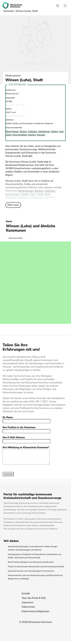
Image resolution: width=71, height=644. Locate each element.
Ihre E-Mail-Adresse (14, 437)
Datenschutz (28, 610)
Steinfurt (22, 197)
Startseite (9, 11)
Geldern (25, 194)
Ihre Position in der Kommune (19, 427)
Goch (33, 194)
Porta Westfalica (20, 135)
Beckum (39, 191)
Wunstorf (37, 197)
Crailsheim (50, 191)
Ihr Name (8, 417)
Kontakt (26, 596)
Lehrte (40, 194)
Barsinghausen (26, 191)
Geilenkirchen (13, 194)
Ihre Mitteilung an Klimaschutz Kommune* (26, 447)
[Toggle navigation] (65, 6)
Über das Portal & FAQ (34, 601)
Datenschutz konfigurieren (36, 614)
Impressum (28, 605)
